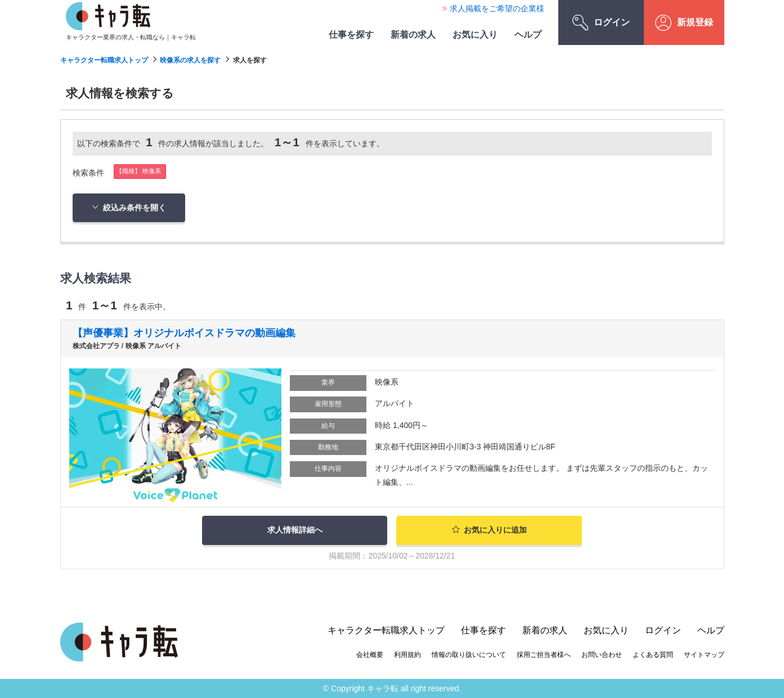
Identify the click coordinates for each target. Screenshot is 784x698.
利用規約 (407, 654)
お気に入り (475, 35)
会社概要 (370, 654)
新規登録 (684, 23)
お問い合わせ (602, 654)
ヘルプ (528, 35)
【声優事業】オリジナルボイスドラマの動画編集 (184, 333)
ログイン (601, 22)
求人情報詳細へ (295, 530)
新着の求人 (413, 35)
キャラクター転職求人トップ (104, 60)
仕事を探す (351, 35)
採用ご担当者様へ (544, 654)
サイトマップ (704, 654)
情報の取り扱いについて (469, 654)
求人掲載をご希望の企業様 (497, 8)
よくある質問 (653, 654)
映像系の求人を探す (190, 60)
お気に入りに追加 (489, 530)
